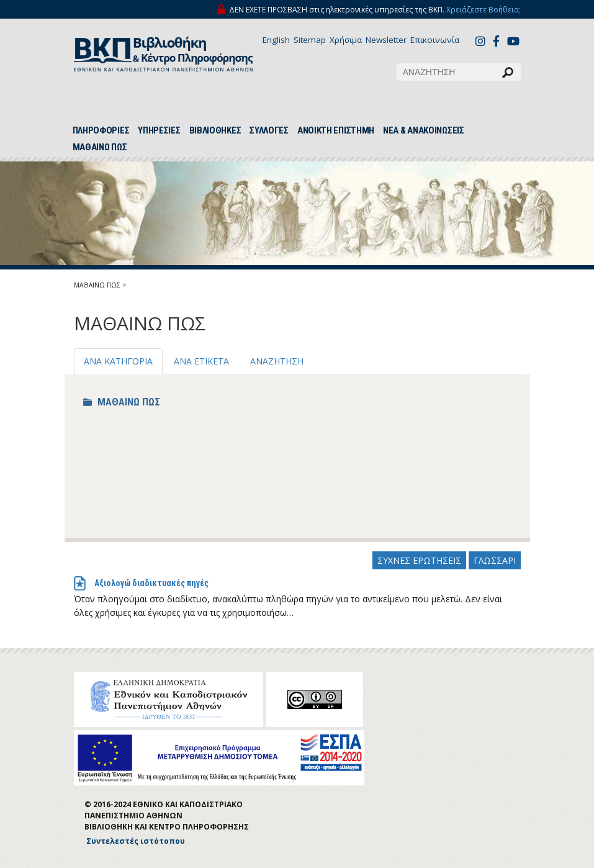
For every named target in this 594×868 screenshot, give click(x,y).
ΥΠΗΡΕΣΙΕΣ (159, 130)
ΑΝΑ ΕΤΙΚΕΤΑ (201, 361)
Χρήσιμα (346, 40)
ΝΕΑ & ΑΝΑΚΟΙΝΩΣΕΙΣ (424, 130)
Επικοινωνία (435, 40)
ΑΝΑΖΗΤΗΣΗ (277, 361)
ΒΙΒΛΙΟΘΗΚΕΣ (215, 130)
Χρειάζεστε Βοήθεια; (484, 10)
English (276, 40)
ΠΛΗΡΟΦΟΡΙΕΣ (101, 130)
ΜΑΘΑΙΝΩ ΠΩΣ (100, 147)
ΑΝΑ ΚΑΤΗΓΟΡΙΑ (118, 361)
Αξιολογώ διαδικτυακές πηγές (151, 583)
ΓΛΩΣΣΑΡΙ (495, 560)
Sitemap (310, 40)
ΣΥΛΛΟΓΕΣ (269, 130)
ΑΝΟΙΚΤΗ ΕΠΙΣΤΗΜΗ (336, 130)
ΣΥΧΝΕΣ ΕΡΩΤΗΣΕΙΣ (419, 560)
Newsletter (386, 40)
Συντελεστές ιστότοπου (136, 841)
